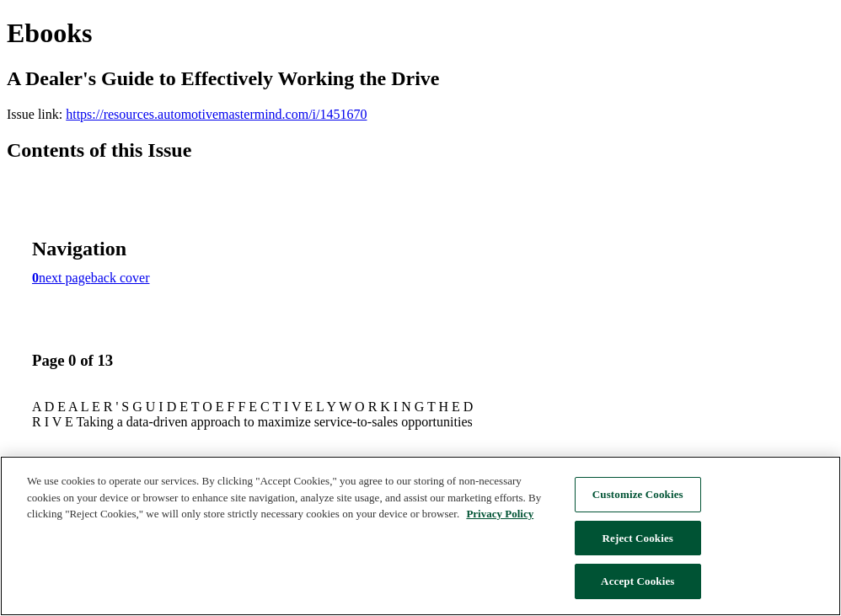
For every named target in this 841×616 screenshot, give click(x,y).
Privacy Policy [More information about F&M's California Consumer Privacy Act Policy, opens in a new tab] (500, 514)
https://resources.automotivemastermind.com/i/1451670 (216, 114)
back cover (121, 278)
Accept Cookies (637, 581)
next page (65, 278)
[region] (420, 536)
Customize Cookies (638, 494)
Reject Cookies (638, 538)
